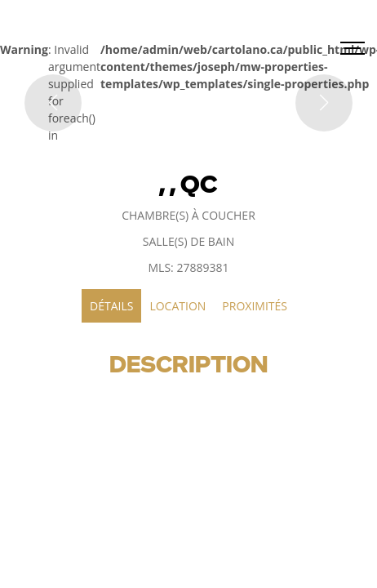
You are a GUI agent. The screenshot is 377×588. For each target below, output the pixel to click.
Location (177, 306)
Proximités (255, 306)
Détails (111, 306)
